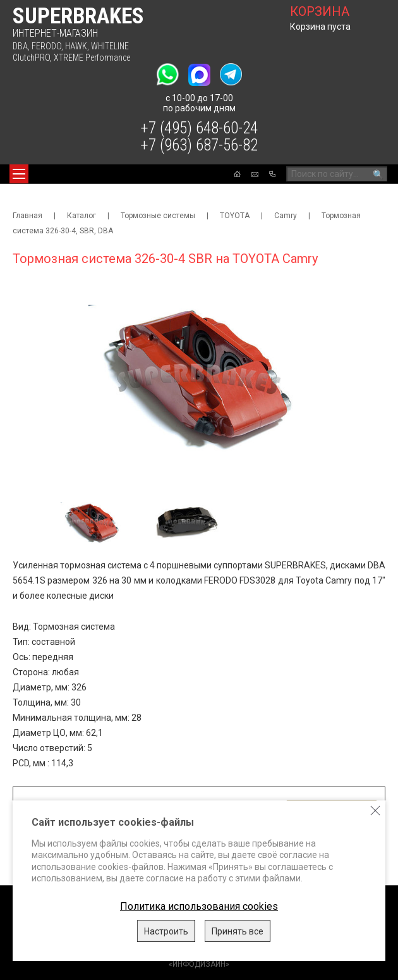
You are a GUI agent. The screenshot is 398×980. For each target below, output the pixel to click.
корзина (320, 11)
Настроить (166, 931)
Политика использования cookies (199, 906)
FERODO (46, 46)
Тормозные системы (158, 216)
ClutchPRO (31, 58)
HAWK (76, 46)
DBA (20, 46)
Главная (27, 216)
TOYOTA (235, 216)
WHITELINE (110, 46)
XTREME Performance (92, 58)
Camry (286, 216)
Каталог (81, 216)
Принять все (238, 931)
